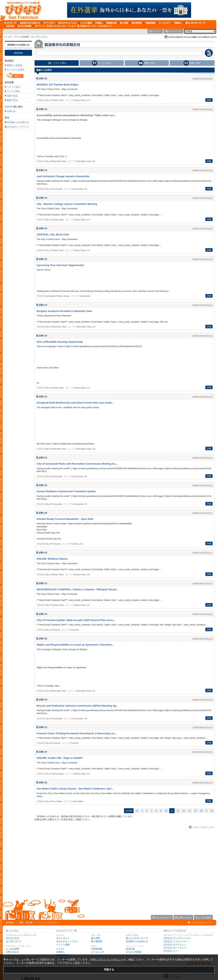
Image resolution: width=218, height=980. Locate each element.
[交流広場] (9, 26)
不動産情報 (97, 949)
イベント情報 (63, 945)
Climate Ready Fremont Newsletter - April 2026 (65, 519)
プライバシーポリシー (48, 923)
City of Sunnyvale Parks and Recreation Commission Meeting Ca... (77, 464)
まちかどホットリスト (67, 941)
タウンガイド (63, 938)
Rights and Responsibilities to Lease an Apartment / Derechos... (75, 645)
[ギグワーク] (39, 26)
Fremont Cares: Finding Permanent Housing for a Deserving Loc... (77, 733)
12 (178, 811)
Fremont (75, 630)
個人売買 (96, 938)
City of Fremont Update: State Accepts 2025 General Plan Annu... (76, 620)
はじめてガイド (14, 941)
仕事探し (61, 952)
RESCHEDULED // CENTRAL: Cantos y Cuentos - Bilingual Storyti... (77, 589)
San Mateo (78, 801)
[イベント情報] (85, 23)
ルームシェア (98, 952)
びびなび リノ (170, 951)
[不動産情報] (149, 23)
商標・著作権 (26, 923)
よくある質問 (13, 949)
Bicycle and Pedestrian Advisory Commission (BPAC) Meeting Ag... (77, 706)
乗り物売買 (97, 941)
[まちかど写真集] (24, 26)
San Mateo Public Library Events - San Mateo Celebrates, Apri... (75, 789)
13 (184, 811)
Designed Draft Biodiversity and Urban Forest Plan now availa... (75, 403)
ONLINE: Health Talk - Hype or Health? (60, 758)
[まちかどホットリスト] (67, 23)
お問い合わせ (13, 952)
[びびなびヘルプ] (72, 26)
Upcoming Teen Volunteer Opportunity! (60, 265)
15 (195, 811)
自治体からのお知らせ (18, 45)
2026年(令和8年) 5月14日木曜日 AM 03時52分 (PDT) (192, 37)
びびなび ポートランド (175, 948)
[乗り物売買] (136, 23)
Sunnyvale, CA (80, 189)
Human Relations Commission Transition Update (66, 491)
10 (166, 811)
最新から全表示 (15, 65)
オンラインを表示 (16, 70)
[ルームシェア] (164, 23)
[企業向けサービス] (87, 26)
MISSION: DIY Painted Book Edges (58, 85)
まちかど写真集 (134, 952)
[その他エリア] (105, 26)
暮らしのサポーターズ (137, 938)
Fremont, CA (77, 544)
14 (190, 811)
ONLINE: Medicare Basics (52, 559)
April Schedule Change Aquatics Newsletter (63, 176)
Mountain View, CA (86, 161)
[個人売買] (123, 23)
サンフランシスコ (39, 37)
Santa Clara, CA (82, 100)
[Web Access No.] (56, 26)
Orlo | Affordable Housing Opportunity (60, 342)
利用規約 (10, 923)
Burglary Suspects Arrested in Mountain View (64, 311)
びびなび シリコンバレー (176, 941)
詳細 (209, 100)
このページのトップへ (202, 923)
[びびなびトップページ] (22, 10)
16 (201, 811)
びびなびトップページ (18, 127)
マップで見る (13, 91)
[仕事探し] (98, 23)
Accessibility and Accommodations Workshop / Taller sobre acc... (76, 115)
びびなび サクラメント (175, 945)
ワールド (8, 37)
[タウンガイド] (48, 23)
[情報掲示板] (110, 23)
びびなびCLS (13, 938)
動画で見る (12, 100)
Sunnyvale (85, 296)
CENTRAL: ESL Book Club (53, 234)
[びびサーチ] (10, 23)
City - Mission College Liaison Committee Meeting (67, 204)
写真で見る (12, 96)
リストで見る (13, 87)
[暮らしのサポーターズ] (194, 23)
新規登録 (18, 53)
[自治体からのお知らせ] (29, 23)
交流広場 (130, 949)
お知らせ (11, 111)
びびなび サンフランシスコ (177, 938)
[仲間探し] (177, 23)
